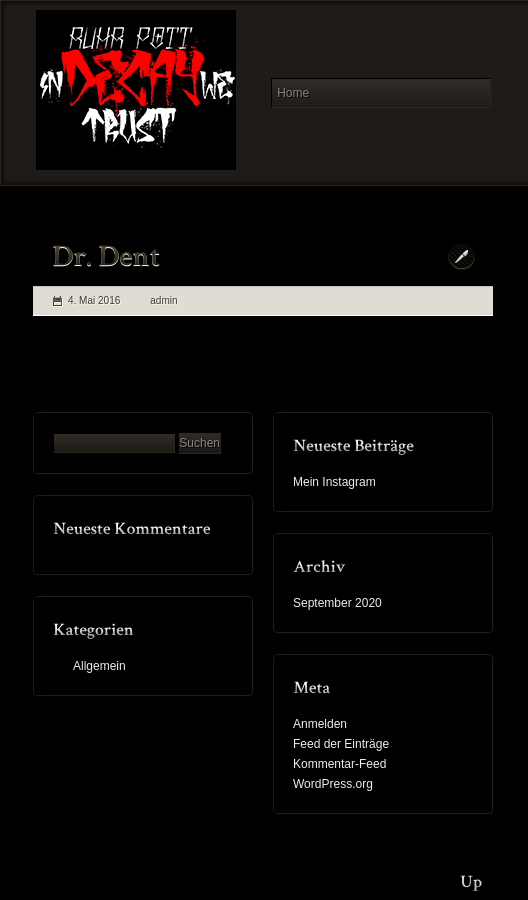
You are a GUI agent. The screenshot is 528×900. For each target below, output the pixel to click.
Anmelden (320, 724)
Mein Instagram (334, 482)
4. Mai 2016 (94, 300)
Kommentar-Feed (339, 764)
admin (163, 300)
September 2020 (337, 603)
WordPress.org (333, 784)
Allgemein (99, 666)
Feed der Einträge (341, 744)
